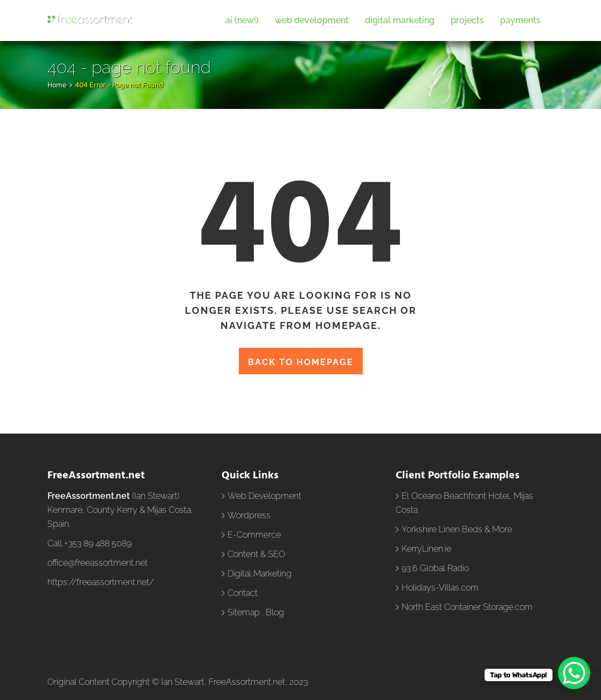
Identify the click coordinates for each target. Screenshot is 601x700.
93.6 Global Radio (435, 568)
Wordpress (249, 515)
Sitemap (244, 612)
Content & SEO (256, 554)
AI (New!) (242, 20)
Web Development (312, 20)
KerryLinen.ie (426, 549)
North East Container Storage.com (467, 607)
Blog (275, 612)
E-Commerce (254, 535)
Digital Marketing (400, 20)
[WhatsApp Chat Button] (574, 673)
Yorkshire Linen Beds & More (457, 529)
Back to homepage (301, 362)
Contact (243, 593)
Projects (467, 20)
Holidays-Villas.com (440, 588)
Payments (520, 20)
